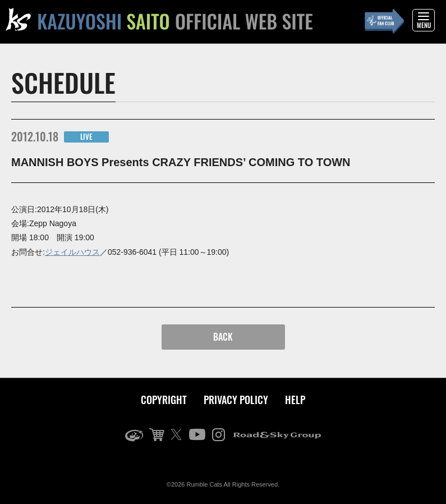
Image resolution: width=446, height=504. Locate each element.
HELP (295, 400)
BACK (223, 337)
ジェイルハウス (72, 252)
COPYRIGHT (164, 400)
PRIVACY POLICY (236, 400)
